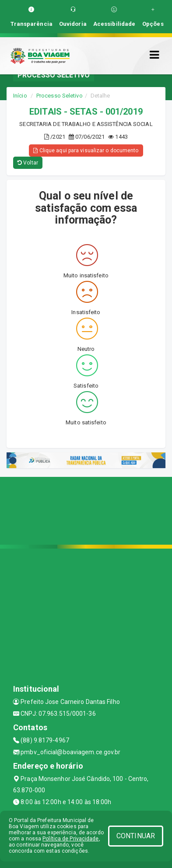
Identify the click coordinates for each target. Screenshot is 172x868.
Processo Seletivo (60, 96)
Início (20, 96)
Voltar (28, 163)
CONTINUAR (136, 836)
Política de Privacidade (70, 839)
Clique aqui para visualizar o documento (86, 150)
